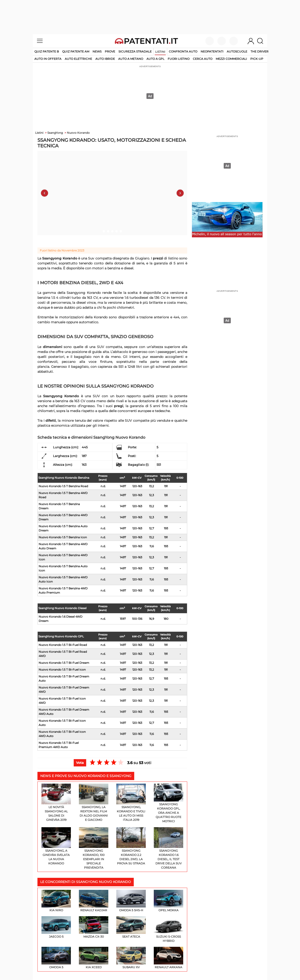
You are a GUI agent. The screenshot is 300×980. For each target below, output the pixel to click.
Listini (160, 52)
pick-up (257, 59)
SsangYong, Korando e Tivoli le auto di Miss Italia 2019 (131, 803)
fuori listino (179, 59)
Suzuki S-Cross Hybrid (168, 929)
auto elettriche (78, 59)
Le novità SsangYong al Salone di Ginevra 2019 (56, 803)
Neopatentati (212, 51)
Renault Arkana (168, 958)
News (97, 51)
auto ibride (105, 59)
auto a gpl (155, 59)
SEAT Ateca (131, 927)
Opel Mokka (168, 901)
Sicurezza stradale (135, 51)
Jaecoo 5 (56, 927)
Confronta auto (183, 51)
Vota (80, 763)
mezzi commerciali (231, 59)
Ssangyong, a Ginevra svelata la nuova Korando (56, 846)
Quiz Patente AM (76, 51)
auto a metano (131, 59)
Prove (110, 51)
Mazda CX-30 (94, 927)
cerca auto (203, 59)
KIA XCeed (94, 958)
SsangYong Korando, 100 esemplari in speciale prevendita (94, 848)
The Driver (259, 51)
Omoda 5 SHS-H (131, 901)
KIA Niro (56, 901)
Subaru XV (131, 958)
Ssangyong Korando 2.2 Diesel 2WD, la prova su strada (131, 846)
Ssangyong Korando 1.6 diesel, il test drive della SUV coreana (168, 848)
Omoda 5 (56, 958)
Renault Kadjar (94, 901)
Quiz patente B (47, 51)
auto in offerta (48, 59)
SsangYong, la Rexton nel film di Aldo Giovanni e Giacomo (94, 803)
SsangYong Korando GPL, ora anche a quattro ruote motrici (168, 803)
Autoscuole (237, 51)
